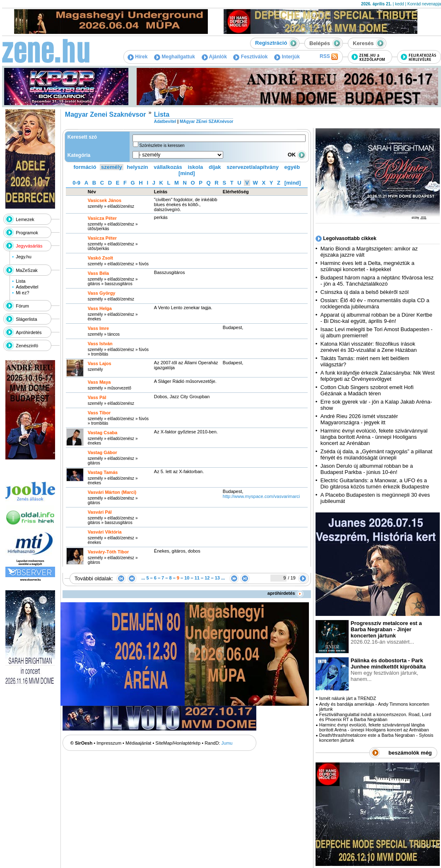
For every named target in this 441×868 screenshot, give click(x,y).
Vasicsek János (105, 200)
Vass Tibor (99, 413)
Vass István (100, 344)
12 (207, 578)
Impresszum (109, 743)
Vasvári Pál (100, 512)
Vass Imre (98, 328)
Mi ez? (22, 293)
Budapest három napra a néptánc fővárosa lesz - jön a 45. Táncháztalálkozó (377, 281)
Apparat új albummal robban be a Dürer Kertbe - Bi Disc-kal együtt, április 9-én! (376, 318)
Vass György (102, 293)
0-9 (76, 183)
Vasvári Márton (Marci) (112, 492)
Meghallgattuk (175, 57)
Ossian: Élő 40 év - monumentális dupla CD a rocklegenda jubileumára (375, 303)
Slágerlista (26, 319)
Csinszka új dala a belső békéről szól (365, 292)
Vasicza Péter (102, 238)
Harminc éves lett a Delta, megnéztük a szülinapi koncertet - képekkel (367, 266)
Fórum (22, 306)
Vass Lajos (100, 363)
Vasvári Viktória (105, 532)
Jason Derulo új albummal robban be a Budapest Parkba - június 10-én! (367, 469)
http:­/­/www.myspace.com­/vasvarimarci (261, 496)
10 (187, 578)
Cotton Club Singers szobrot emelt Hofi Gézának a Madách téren (367, 390)
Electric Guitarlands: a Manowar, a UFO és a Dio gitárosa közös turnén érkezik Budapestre (375, 483)
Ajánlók (214, 57)
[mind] (187, 173)
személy (112, 167)
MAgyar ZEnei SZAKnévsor (206, 121)
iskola (195, 167)
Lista (20, 281)
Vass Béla (98, 273)
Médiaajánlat (138, 743)
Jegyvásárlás (29, 246)
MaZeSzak (27, 270)
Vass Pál (97, 397)
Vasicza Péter (102, 218)
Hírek (137, 57)
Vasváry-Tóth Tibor (108, 552)
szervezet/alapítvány (253, 167)
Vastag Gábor (102, 452)
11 (197, 578)
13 (217, 578)
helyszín (137, 167)
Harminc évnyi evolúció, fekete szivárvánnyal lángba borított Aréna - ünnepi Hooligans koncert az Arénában (374, 437)
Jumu (227, 743)
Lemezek (25, 219)
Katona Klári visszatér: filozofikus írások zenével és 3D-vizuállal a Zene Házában (369, 347)
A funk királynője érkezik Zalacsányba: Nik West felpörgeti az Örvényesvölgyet (378, 376)
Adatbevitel (27, 287)
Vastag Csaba (103, 433)
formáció (85, 167)
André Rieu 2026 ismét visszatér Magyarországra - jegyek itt (359, 419)
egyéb (292, 167)
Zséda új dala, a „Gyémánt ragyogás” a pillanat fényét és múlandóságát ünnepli (376, 454)
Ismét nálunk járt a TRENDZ (348, 698)
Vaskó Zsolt (100, 258)
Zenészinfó (27, 346)
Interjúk (287, 57)
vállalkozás (168, 167)
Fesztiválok (250, 57)
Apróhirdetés (29, 332)
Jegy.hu (24, 257)
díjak (215, 167)
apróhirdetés (286, 593)
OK (297, 155)
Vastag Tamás (103, 472)
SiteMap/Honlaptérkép (178, 743)
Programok (27, 233)
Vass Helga (100, 308)
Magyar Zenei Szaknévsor (106, 114)
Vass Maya (99, 382)
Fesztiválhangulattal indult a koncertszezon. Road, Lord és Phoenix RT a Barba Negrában (375, 717)
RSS (329, 57)
